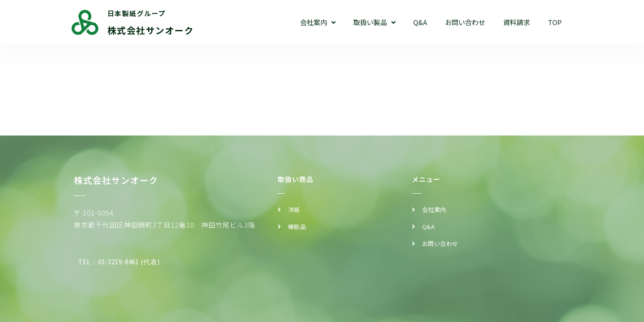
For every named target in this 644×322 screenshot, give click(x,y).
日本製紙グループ (137, 13)
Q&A (420, 22)
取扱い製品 (374, 23)
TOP (555, 22)
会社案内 (318, 23)
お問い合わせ (465, 22)
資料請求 (517, 22)
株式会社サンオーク (151, 30)
